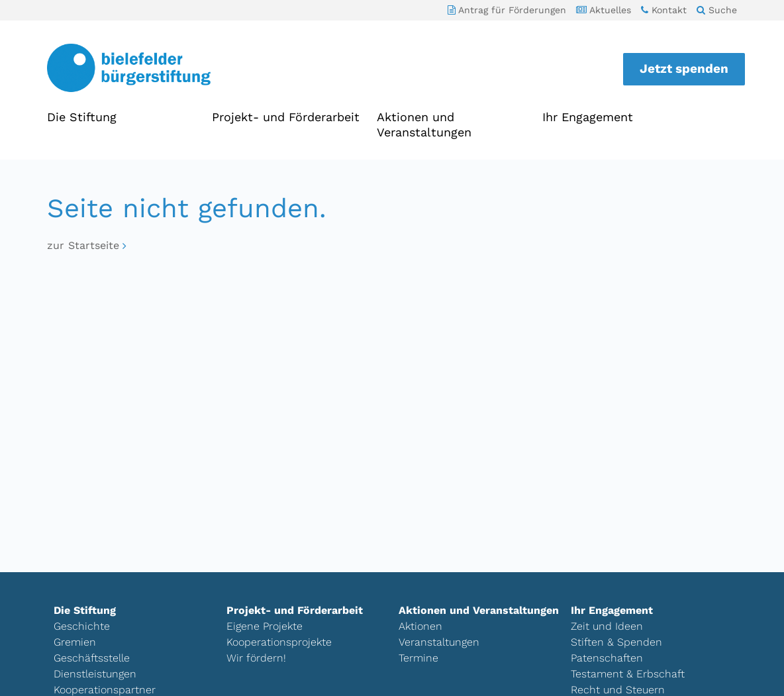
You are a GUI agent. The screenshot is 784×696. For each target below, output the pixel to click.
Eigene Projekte (265, 626)
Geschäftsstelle (92, 658)
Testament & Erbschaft (628, 674)
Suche (717, 10)
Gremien (75, 642)
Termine (418, 658)
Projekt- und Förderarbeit (286, 117)
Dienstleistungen (95, 674)
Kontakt (664, 10)
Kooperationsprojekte (279, 642)
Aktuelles (604, 10)
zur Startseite (83, 245)
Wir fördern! (256, 658)
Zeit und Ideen (607, 626)
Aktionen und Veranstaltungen (424, 124)
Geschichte (82, 626)
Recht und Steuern (618, 690)
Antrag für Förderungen (507, 10)
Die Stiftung (82, 117)
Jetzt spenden (684, 69)
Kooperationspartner (105, 690)
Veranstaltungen (439, 642)
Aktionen (420, 626)
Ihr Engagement (588, 117)
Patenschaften (607, 658)
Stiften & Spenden (616, 642)
